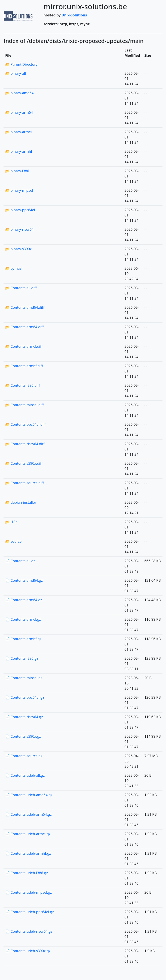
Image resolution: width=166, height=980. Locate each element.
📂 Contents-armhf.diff (24, 366)
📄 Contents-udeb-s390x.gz (28, 951)
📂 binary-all (16, 73)
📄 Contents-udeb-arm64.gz (28, 814)
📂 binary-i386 (17, 171)
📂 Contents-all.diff (21, 288)
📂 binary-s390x (18, 249)
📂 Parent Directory (21, 64)
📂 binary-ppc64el (20, 210)
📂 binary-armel (19, 132)
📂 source (13, 541)
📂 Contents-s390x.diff (24, 463)
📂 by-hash (14, 268)
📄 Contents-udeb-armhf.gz (28, 853)
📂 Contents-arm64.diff (24, 327)
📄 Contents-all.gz (20, 561)
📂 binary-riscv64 (19, 229)
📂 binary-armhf (19, 151)
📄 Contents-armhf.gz (23, 639)
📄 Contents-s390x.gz (23, 736)
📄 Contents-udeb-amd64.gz (29, 795)
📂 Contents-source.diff (25, 483)
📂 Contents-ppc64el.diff (26, 424)
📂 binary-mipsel (19, 190)
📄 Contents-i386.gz (22, 658)
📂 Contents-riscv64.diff (25, 444)
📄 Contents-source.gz (24, 756)
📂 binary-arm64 (19, 112)
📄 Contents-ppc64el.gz (25, 697)
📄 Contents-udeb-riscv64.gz (29, 931)
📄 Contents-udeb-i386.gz (27, 873)
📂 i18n (11, 522)
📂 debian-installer (21, 502)
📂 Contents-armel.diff (24, 346)
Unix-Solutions (74, 15)
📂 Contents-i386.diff (23, 385)
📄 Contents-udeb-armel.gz (28, 834)
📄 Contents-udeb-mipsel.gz (29, 892)
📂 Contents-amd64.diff (25, 307)
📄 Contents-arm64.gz (24, 600)
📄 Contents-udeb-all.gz (25, 775)
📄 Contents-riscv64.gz (24, 717)
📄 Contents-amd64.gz (24, 580)
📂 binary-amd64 (19, 93)
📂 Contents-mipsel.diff (25, 405)
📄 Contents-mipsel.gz (24, 678)
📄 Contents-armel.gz (23, 619)
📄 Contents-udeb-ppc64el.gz (29, 912)
